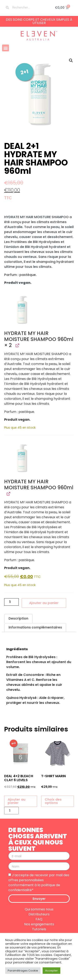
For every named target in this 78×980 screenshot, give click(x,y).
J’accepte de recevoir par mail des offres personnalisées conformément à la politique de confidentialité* (39, 883)
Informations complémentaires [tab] (35, 627)
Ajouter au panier (44, 603)
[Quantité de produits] (11, 602)
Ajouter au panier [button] (17, 801)
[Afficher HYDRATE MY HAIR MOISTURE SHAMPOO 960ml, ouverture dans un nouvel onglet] (17, 345)
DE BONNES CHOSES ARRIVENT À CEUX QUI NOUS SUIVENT (38, 839)
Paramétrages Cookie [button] (23, 971)
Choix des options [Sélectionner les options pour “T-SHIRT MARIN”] (53, 801)
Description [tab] (18, 618)
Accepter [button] (51, 971)
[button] (6, 48)
